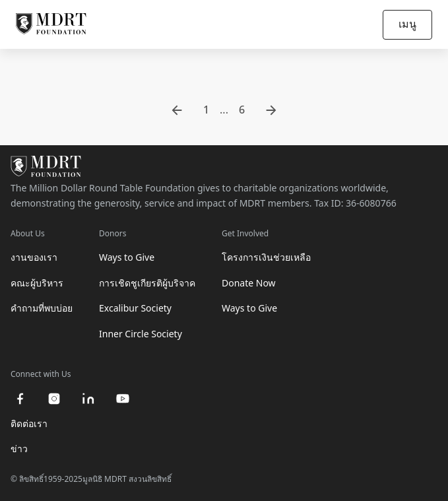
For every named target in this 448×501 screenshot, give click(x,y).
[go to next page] (271, 110)
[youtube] (123, 399)
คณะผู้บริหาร (37, 283)
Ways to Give (127, 257)
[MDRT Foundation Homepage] (51, 24)
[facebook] (20, 399)
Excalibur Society (135, 308)
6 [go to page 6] (242, 110)
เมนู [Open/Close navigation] (407, 24)
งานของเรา (34, 257)
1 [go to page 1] (206, 110)
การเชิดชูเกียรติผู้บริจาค (147, 283)
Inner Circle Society (141, 334)
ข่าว (19, 449)
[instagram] (54, 399)
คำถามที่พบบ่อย (42, 308)
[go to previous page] (177, 110)
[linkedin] (88, 399)
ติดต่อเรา (29, 423)
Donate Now (249, 283)
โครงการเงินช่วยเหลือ (266, 257)
